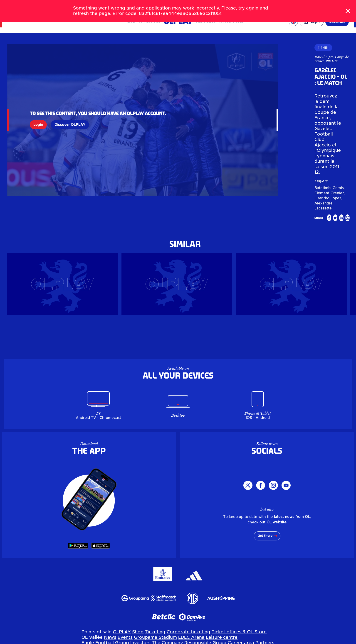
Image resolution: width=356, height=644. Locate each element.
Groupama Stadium (155, 565)
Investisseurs (96, 609)
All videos (206, 22)
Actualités (93, 598)
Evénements (119, 598)
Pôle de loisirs (221, 598)
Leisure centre (222, 565)
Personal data (76, 641)
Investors (140, 571)
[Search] (178, 5)
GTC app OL (196, 641)
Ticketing (155, 560)
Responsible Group (205, 571)
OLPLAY (122, 560)
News (110, 565)
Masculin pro (223, 57)
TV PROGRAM (149, 22)
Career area (241, 571)
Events (125, 565)
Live (131, 22)
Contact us (209, 576)
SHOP (57, 6)
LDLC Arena (191, 565)
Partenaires (236, 609)
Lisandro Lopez (290, 106)
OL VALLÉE (265, 5)
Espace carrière (204, 609)
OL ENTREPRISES (335, 5)
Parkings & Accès (101, 620)
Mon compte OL (139, 620)
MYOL (189, 576)
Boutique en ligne (121, 587)
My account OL (164, 576)
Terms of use (167, 641)
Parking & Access (127, 576)
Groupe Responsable (162, 609)
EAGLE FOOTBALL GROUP (298, 5)
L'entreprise (125, 609)
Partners (265, 571)
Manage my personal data (122, 641)
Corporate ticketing (188, 560)
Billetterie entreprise (206, 587)
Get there (265, 464)
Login (38, 103)
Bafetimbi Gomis (228, 106)
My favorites (231, 22)
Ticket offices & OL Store (239, 560)
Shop (138, 560)
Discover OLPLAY (70, 103)
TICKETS (43, 6)
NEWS (29, 6)
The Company (167, 571)
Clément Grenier (260, 106)
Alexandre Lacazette (323, 106)
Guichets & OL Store (252, 587)
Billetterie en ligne (162, 587)
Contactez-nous (190, 620)
